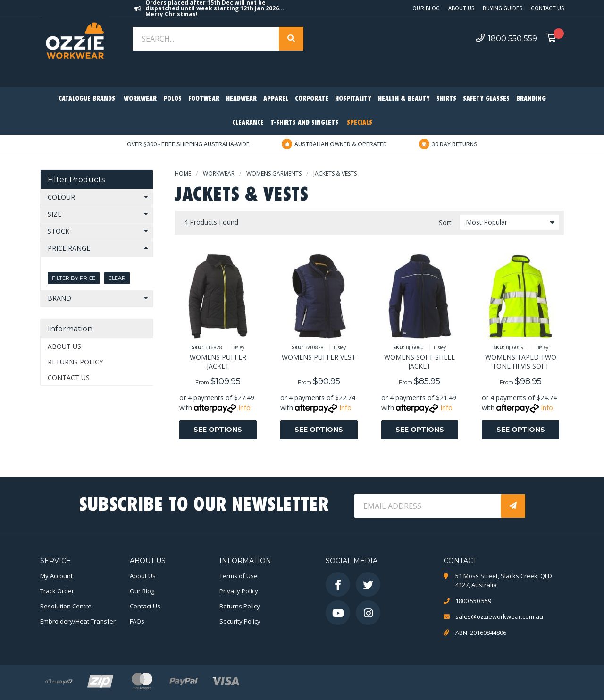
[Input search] (207, 39)
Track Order (57, 591)
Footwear (204, 99)
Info (244, 408)
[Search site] (291, 39)
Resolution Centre (66, 606)
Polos (172, 99)
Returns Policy (75, 362)
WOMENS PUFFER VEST (319, 357)
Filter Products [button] (76, 180)
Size (55, 214)
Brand (59, 298)
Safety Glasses (486, 99)
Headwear (241, 99)
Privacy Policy (239, 591)
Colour (61, 197)
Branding (531, 99)
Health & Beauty (404, 99)
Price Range (69, 248)
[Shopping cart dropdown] (554, 39)
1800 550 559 (507, 38)
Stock (59, 231)
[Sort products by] (509, 222)
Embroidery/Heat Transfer (78, 621)
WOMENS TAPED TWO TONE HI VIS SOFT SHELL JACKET (521, 366)
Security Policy (240, 621)
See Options (218, 430)
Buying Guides (503, 8)
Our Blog (426, 8)
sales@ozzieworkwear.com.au (499, 616)
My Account (56, 576)
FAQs (137, 621)
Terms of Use (239, 576)
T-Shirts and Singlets (304, 123)
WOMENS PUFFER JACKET (218, 362)
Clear (117, 278)
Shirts (446, 99)
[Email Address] (428, 506)
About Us (461, 8)
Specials (360, 123)
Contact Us (547, 8)
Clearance (248, 123)
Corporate (312, 99)
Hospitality (353, 99)
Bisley (238, 347)
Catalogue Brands (87, 99)
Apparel (276, 99)
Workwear (140, 99)
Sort (445, 223)
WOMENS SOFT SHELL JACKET (419, 362)
